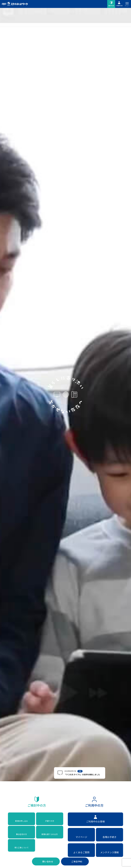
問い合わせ (48, 861)
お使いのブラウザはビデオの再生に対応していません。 (65, 434)
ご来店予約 (77, 861)
